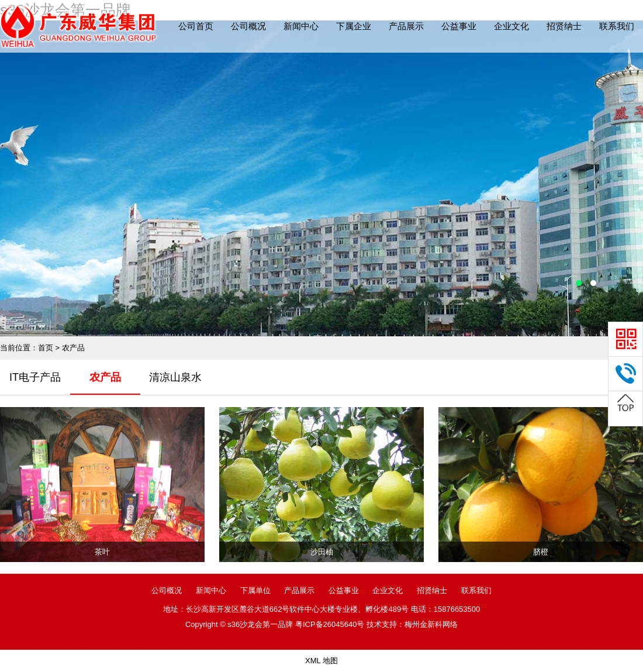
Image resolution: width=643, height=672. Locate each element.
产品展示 (406, 26)
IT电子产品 (35, 377)
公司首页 (196, 26)
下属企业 (354, 26)
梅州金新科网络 (431, 624)
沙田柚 (322, 552)
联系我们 (617, 26)
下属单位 (255, 590)
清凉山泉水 (175, 377)
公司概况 (248, 26)
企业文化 (511, 26)
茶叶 (102, 552)
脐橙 (541, 552)
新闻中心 (301, 26)
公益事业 (459, 26)
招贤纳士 (564, 26)
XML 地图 (321, 661)
